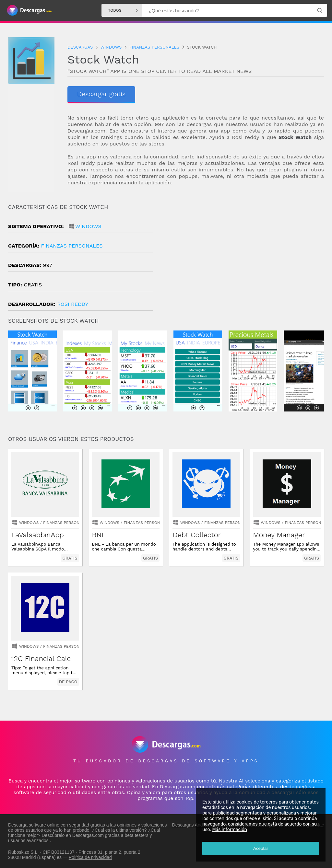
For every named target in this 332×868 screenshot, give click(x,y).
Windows (88, 226)
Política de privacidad (90, 857)
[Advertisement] (245, 259)
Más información (230, 830)
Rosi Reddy (73, 304)
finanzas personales (72, 246)
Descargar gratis (101, 94)
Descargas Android (191, 825)
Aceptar (261, 848)
